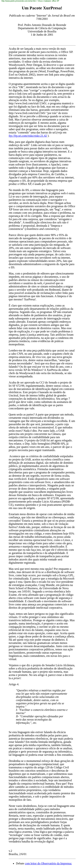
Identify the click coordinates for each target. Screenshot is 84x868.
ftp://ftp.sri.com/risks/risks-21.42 (28, 136)
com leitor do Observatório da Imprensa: (48, 863)
